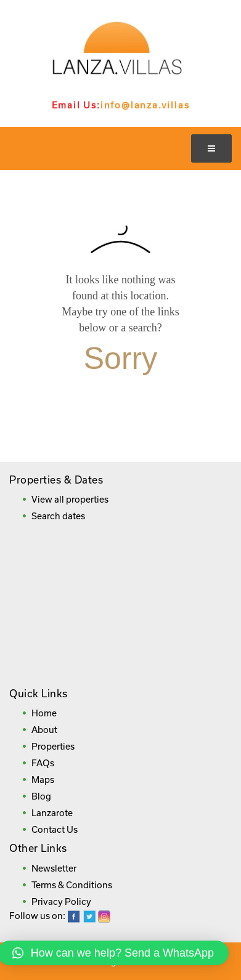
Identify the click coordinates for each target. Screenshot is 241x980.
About (44, 730)
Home (44, 713)
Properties (53, 746)
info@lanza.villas (145, 105)
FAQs (43, 763)
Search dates (58, 516)
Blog (41, 796)
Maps (43, 780)
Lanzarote (52, 813)
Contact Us (55, 829)
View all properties (70, 499)
